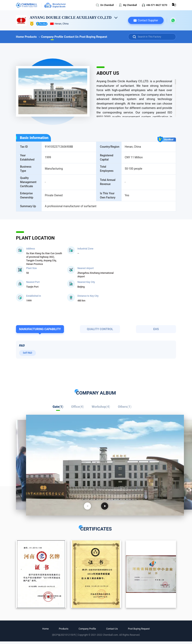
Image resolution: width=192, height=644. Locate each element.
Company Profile (52, 37)
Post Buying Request (93, 37)
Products (32, 37)
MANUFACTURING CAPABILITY (40, 329)
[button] (146, 20)
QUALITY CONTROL (100, 329)
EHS (156, 329)
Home (20, 37)
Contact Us (71, 37)
